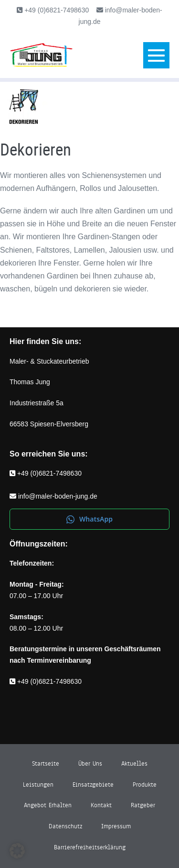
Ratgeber (143, 805)
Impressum (116, 826)
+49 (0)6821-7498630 (56, 10)
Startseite (46, 764)
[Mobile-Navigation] (156, 55)
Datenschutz (65, 826)
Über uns (90, 764)
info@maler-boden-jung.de (58, 496)
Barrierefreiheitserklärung (90, 847)
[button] (17, 851)
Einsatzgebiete (93, 785)
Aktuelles (134, 764)
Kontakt (101, 805)
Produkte (145, 785)
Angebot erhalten (48, 805)
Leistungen (38, 785)
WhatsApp (89, 519)
